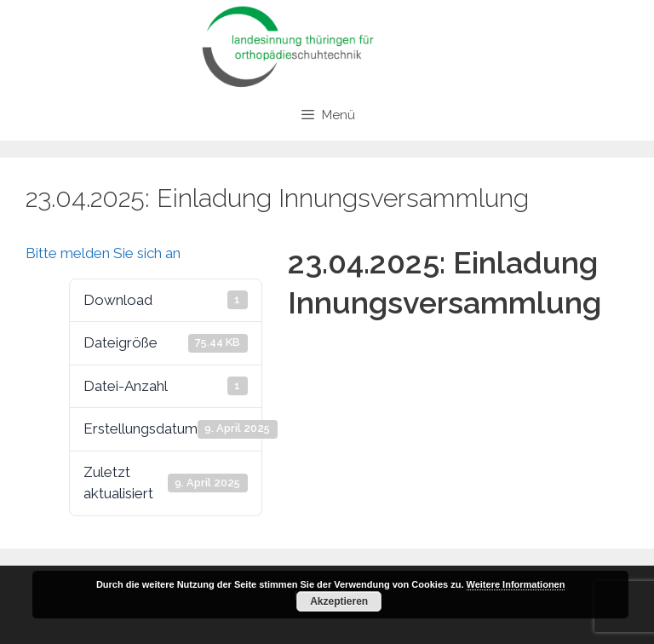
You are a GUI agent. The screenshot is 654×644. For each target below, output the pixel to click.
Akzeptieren (339, 601)
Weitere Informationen (516, 584)
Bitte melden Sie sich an (103, 253)
